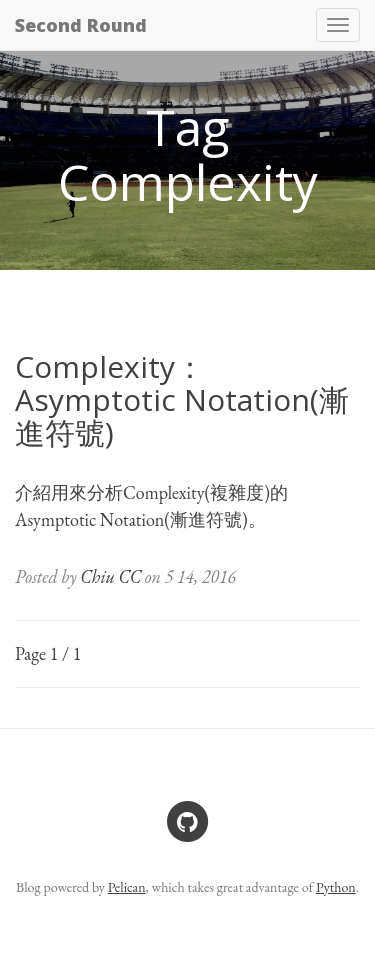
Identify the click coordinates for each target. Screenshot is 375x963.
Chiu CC (110, 576)
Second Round (81, 25)
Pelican (127, 887)
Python (336, 887)
